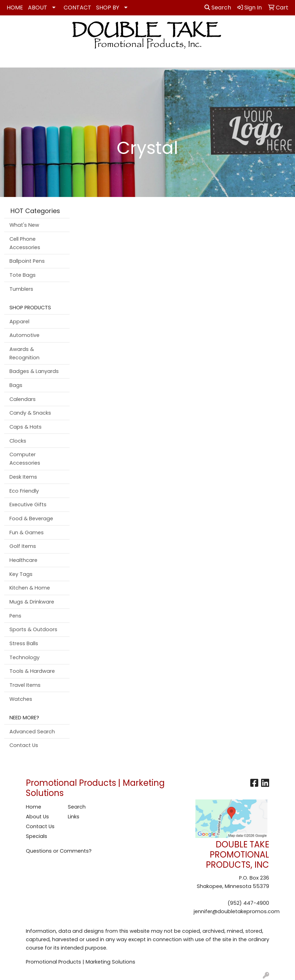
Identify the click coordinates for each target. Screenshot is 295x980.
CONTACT (77, 8)
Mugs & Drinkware (32, 602)
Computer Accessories (25, 459)
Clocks (18, 441)
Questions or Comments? (59, 851)
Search (218, 8)
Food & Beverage (31, 519)
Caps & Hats (26, 427)
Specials (37, 836)
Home (34, 807)
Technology (24, 657)
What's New (24, 225)
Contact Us (24, 745)
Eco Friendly (24, 491)
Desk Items (23, 477)
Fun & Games (27, 533)
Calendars (23, 399)
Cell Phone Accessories (25, 243)
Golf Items (23, 546)
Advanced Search (32, 732)
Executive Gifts (28, 505)
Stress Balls (24, 643)
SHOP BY (108, 8)
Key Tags (21, 574)
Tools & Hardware (32, 671)
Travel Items (25, 685)
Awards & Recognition (24, 353)
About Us (37, 817)
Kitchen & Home (30, 588)
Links (74, 817)
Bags (16, 385)
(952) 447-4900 (248, 903)
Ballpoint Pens (27, 261)
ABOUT (38, 8)
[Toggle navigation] (11, 60)
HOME (15, 8)
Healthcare (23, 560)
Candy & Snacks (30, 413)
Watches (21, 699)
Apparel (19, 322)
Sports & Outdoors (33, 629)
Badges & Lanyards (34, 371)
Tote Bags (23, 275)
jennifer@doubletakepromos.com (237, 911)
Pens (15, 616)
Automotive (24, 335)
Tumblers (21, 289)
